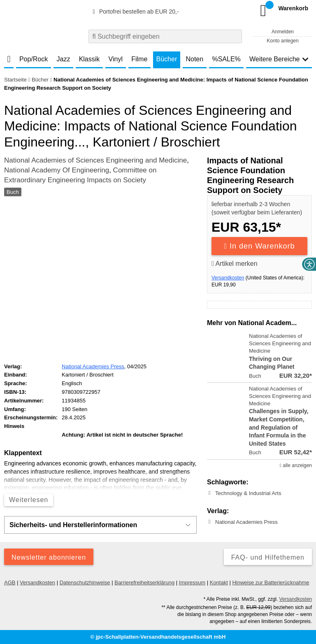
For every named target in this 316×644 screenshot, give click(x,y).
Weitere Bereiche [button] (279, 59)
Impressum (192, 582)
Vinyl (116, 59)
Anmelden (283, 32)
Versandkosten (228, 278)
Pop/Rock (34, 59)
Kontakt (219, 582)
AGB (10, 582)
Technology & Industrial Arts (248, 493)
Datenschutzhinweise (85, 582)
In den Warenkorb (260, 246)
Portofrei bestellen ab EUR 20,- (135, 12)
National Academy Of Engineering (57, 170)
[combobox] (165, 36)
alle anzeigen (296, 465)
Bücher (167, 59)
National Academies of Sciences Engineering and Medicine (95, 160)
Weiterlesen (29, 500)
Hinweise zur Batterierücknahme (271, 582)
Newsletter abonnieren (49, 557)
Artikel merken (235, 264)
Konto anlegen (282, 41)
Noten (194, 59)
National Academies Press (246, 522)
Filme (139, 59)
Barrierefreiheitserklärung (144, 582)
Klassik (89, 59)
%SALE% (226, 59)
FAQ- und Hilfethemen (268, 557)
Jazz (64, 59)
